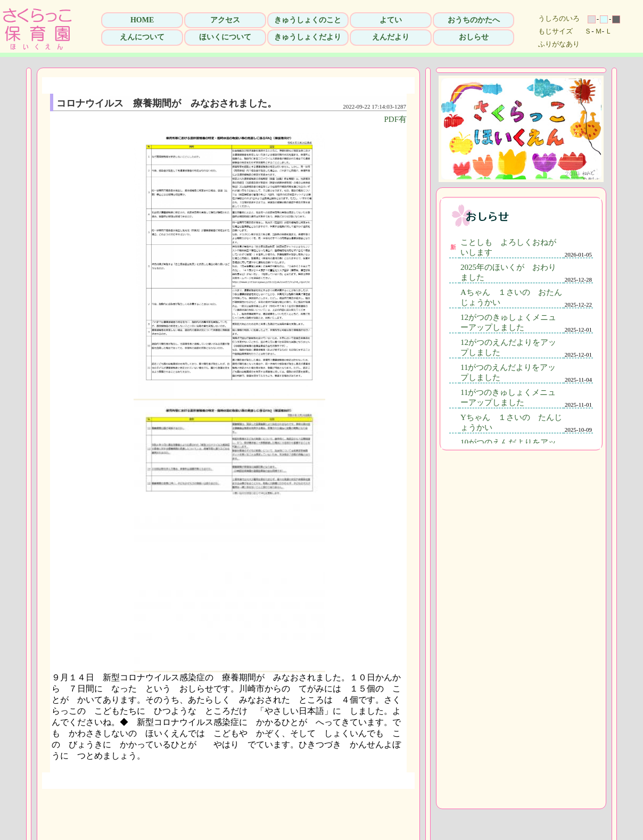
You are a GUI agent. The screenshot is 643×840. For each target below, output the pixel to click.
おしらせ (474, 37)
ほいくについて (225, 37)
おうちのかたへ (474, 20)
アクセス (225, 20)
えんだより (391, 37)
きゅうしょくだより (308, 37)
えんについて (142, 37)
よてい (391, 20)
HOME (142, 20)
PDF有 (395, 119)
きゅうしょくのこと (308, 20)
